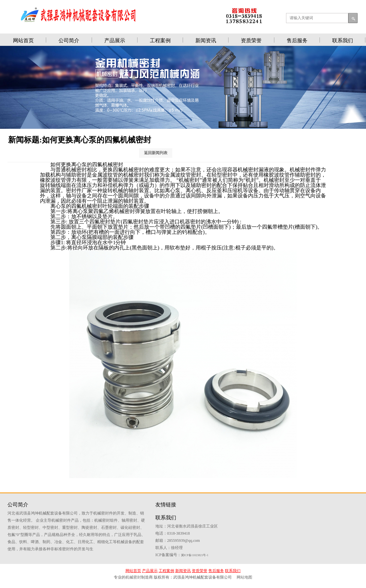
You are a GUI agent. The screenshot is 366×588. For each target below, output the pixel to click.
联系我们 (343, 40)
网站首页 (23, 40)
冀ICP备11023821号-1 (291, 545)
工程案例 (160, 40)
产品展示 (115, 40)
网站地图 (244, 581)
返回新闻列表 (160, 154)
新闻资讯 (206, 40)
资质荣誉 (251, 40)
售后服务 (297, 40)
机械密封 (133, 581)
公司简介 (69, 40)
